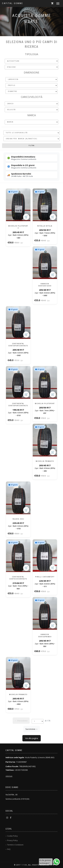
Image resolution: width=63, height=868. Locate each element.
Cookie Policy (12, 836)
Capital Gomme (13, 3)
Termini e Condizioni (15, 845)
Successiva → (32, 729)
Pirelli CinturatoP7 (45, 577)
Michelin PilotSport (45, 404)
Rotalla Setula (45, 226)
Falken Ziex (18, 519)
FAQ (9, 849)
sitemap (9, 776)
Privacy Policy (12, 840)
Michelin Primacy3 (45, 461)
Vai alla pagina (32, 738)
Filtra (32, 146)
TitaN (24, 865)
